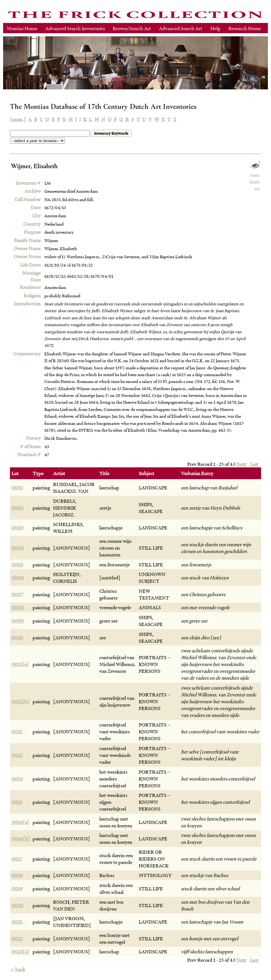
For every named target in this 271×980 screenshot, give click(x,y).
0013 (17, 755)
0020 (17, 905)
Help (216, 28)
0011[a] (20, 664)
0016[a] (20, 822)
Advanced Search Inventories (75, 28)
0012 (17, 731)
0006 (18, 578)
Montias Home (22, 28)
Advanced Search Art (181, 28)
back (18, 969)
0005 (17, 564)
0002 (17, 508)
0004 (18, 548)
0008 (18, 607)
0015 (17, 802)
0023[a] (20, 951)
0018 (17, 875)
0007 (17, 594)
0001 (17, 488)
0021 (17, 922)
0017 (17, 859)
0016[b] (21, 838)
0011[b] (20, 701)
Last (254, 464)
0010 (17, 637)
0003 (17, 528)
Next (241, 464)
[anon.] (18, 119)
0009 (18, 621)
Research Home (245, 28)
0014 (17, 779)
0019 (17, 888)
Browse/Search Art (132, 28)
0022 (17, 938)
